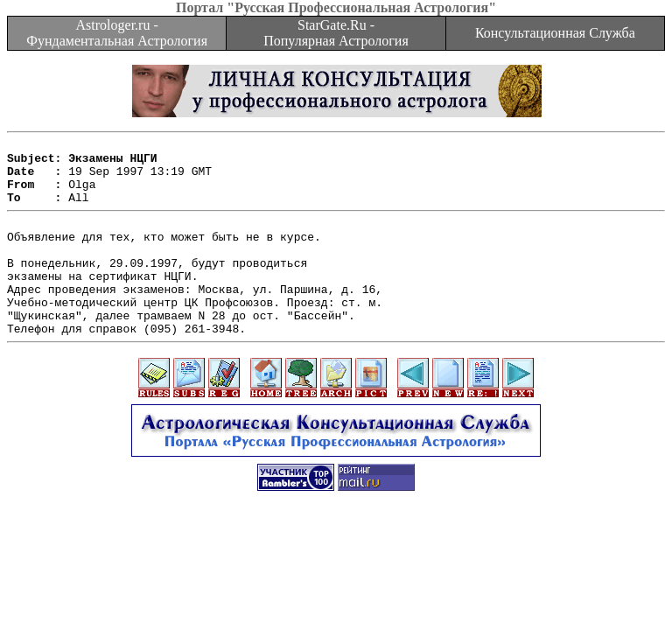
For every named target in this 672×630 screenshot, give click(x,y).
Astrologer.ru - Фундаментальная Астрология (117, 33)
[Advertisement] (336, 579)
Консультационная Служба (555, 33)
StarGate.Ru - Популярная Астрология (336, 33)
